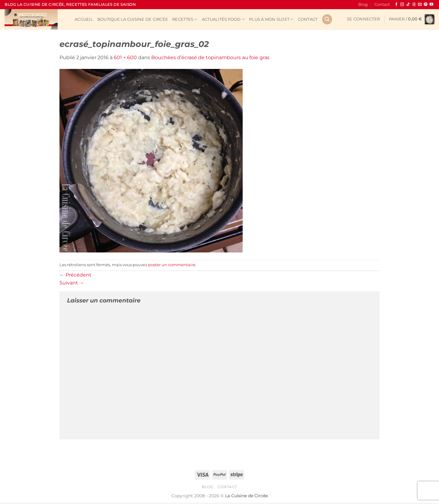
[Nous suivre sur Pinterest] (426, 5)
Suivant (72, 283)
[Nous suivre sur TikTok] (408, 5)
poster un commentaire (172, 265)
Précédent (75, 275)
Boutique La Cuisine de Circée (133, 19)
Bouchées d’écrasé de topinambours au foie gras (210, 57)
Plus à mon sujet (271, 19)
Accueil (84, 19)
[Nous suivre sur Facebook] (396, 5)
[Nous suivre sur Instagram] (402, 5)
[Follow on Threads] (414, 5)
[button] (363, 19)
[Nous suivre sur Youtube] (431, 5)
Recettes (185, 19)
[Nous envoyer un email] (420, 5)
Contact (382, 4)
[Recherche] (327, 19)
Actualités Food (223, 19)
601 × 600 (125, 57)
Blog (363, 4)
